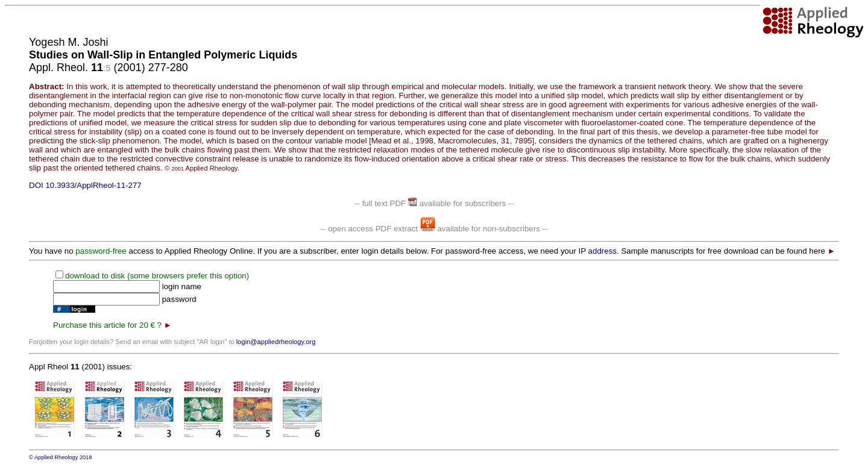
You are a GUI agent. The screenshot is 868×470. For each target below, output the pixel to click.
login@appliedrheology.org (276, 342)
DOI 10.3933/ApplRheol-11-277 (85, 185)
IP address (598, 251)
